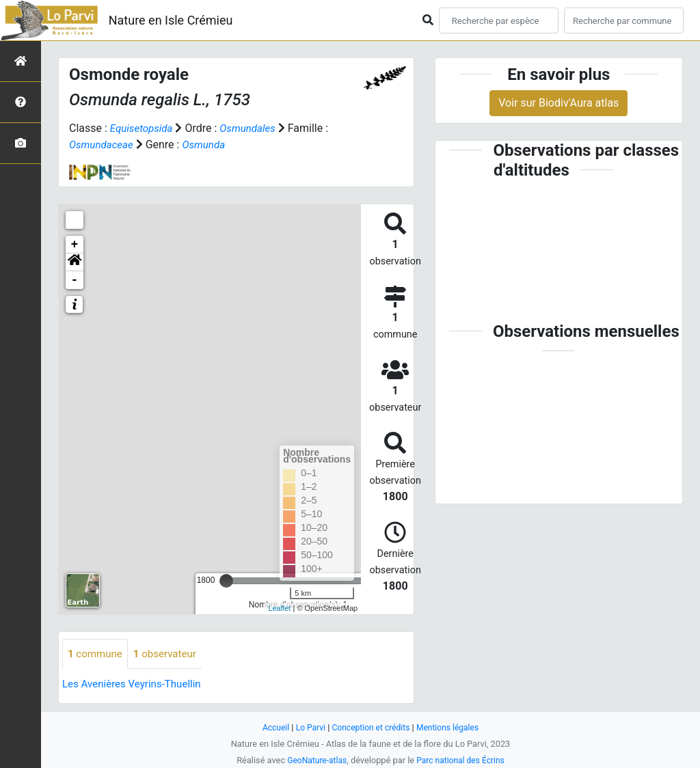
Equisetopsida (144, 128)
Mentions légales (452, 727)
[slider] (226, 581)
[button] (75, 262)
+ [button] (75, 245)
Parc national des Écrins (462, 760)
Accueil (271, 727)
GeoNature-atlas (314, 760)
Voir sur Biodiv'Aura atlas (558, 103)
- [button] (75, 280)
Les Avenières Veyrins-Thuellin (136, 685)
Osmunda (209, 145)
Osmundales (253, 128)
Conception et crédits (371, 727)
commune (97, 654)
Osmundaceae (103, 145)
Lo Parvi (307, 727)
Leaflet (279, 608)
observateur (170, 654)
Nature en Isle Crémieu (171, 20)
